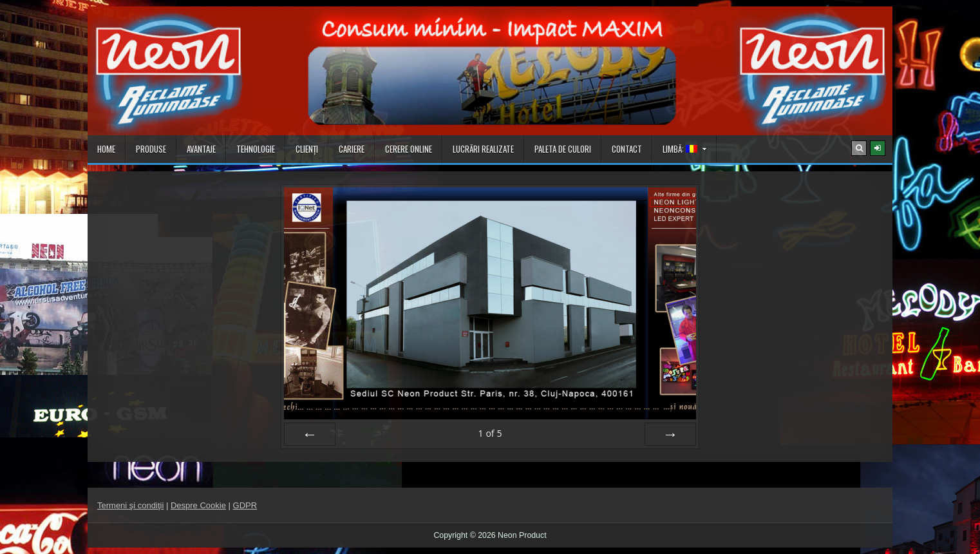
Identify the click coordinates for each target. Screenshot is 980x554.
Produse (151, 149)
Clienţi (307, 149)
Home (106, 149)
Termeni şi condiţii (130, 505)
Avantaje (201, 149)
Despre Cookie (198, 505)
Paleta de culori (563, 149)
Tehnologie (256, 149)
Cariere (352, 149)
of (490, 433)
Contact (627, 149)
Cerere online (409, 149)
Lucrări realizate (483, 149)
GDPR (245, 505)
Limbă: (680, 149)
